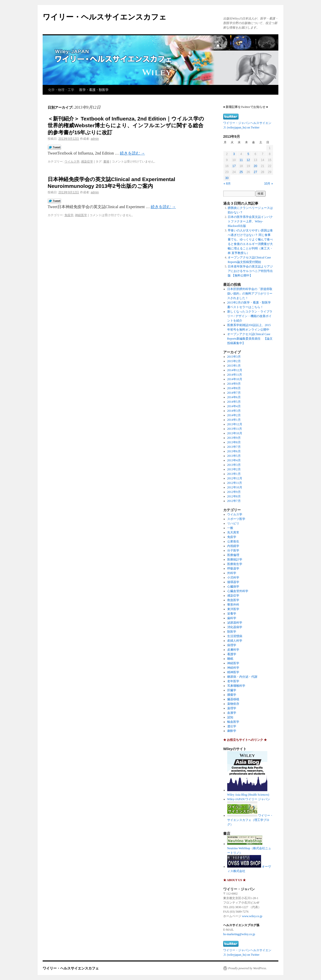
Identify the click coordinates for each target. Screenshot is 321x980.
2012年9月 (234, 492)
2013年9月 (234, 438)
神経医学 (81, 215)
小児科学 (233, 578)
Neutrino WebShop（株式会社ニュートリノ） (249, 848)
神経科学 (233, 668)
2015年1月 (234, 366)
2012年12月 (235, 478)
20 (255, 166)
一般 (230, 528)
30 (227, 178)
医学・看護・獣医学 (94, 90)
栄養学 (232, 614)
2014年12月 (235, 370)
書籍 (106, 162)
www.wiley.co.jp (252, 916)
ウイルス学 (72, 162)
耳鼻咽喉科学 (236, 686)
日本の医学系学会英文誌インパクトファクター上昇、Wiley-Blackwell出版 (250, 221)
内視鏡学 (233, 546)
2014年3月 (234, 411)
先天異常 (233, 532)
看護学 (232, 654)
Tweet (55, 148)
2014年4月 (234, 406)
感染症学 (87, 162)
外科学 (232, 573)
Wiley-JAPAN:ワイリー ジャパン (249, 799)
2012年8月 (234, 496)
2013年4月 (234, 460)
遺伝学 (232, 726)
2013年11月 (235, 429)
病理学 (232, 645)
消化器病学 (235, 627)
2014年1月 (234, 420)
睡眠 (230, 659)
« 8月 (227, 184)
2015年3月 (234, 357)
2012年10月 (235, 487)
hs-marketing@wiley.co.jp (239, 934)
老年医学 (233, 681)
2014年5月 (234, 402)
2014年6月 (234, 397)
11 (241, 160)
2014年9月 (234, 384)
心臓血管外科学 (238, 591)
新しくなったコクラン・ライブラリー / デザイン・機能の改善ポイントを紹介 (250, 316)
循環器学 (233, 582)
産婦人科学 (235, 641)
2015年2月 (234, 361)
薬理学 (232, 708)
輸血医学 (233, 722)
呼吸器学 (233, 569)
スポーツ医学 (236, 519)
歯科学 (232, 618)
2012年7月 (234, 501)
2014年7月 (234, 393)
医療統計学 (235, 559)
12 (248, 160)
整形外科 (233, 605)
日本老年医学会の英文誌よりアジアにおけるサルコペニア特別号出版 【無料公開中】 (250, 271)
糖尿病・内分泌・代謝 (242, 677)
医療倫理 (233, 555)
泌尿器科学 (235, 623)
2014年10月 (235, 379)
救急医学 (233, 600)
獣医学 (232, 632)
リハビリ (233, 523)
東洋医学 (233, 609)
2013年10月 (235, 433)
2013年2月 (234, 469)
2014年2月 (234, 415)
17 (234, 166)
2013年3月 (234, 465)
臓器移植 (233, 699)
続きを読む (132, 153)
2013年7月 (234, 447)
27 (255, 172)
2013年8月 (234, 442)
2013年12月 (235, 424)
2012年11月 (235, 483)
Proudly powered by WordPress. (248, 968)
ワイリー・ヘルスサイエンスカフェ (105, 17)
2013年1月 (234, 474)
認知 (230, 717)
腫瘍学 (232, 695)
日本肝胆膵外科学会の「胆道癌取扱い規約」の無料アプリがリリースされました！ (250, 294)
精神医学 (233, 672)
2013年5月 (234, 456)
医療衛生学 (235, 564)
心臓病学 (233, 587)
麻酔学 (232, 731)
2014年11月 (235, 375)
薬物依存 (233, 704)
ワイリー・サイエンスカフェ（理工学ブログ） (250, 820)
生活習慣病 (235, 636)
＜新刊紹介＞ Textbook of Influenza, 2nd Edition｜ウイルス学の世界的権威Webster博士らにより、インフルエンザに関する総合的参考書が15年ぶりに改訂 (126, 125)
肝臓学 (232, 690)
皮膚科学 (233, 650)
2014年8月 (234, 388)
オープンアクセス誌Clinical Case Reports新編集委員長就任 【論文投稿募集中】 (250, 339)
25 (241, 172)
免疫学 (69, 215)
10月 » (268, 184)
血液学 (232, 713)
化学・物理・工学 (61, 90)
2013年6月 (234, 451)
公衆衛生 (233, 541)
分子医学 (233, 550)
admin (95, 139)
